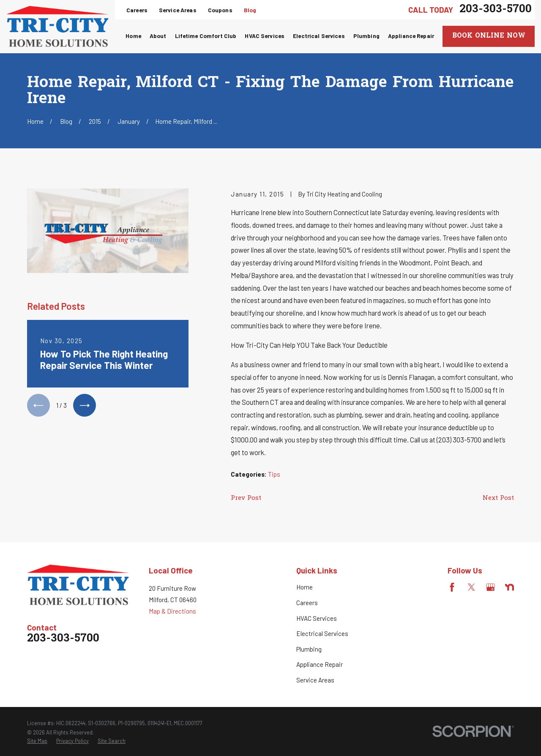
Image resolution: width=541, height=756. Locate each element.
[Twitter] (471, 587)
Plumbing (309, 649)
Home (305, 587)
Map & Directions (172, 611)
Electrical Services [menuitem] (319, 36)
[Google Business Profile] (490, 587)
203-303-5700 (496, 10)
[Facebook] (452, 587)
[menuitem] (37, 741)
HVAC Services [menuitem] (265, 36)
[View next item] (85, 405)
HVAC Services (317, 618)
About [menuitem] (158, 36)
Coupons (220, 10)
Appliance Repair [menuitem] (411, 36)
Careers (137, 10)
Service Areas (178, 10)
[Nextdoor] (510, 587)
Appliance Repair (320, 664)
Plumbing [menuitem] (366, 36)
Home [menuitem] (133, 36)
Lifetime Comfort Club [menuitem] (206, 36)
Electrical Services (322, 633)
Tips (274, 474)
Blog (250, 10)
